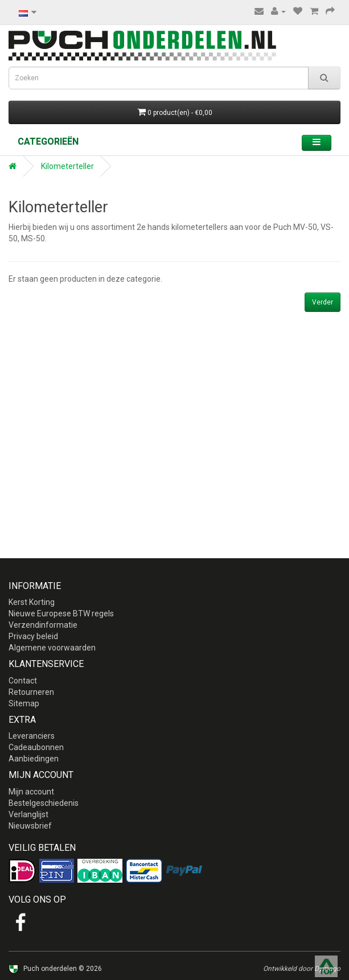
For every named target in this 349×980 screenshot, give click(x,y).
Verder (323, 302)
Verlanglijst (28, 814)
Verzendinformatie (43, 625)
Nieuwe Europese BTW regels (61, 613)
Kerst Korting (32, 602)
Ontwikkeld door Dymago (302, 969)
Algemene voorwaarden (52, 648)
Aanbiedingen (34, 759)
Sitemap (24, 703)
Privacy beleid (33, 636)
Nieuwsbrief (30, 826)
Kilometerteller (67, 166)
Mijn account (31, 792)
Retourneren (31, 692)
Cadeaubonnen (36, 747)
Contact (23, 681)
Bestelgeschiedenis (44, 803)
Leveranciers (32, 736)
